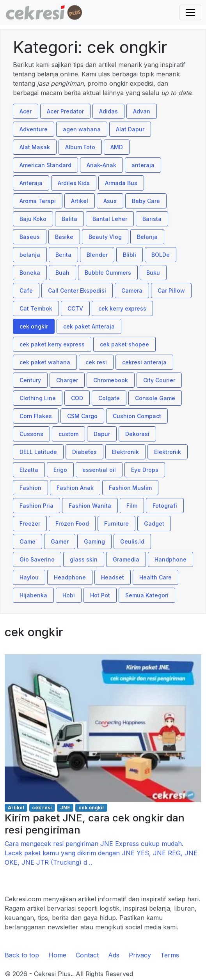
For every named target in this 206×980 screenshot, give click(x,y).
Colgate (109, 398)
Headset (113, 577)
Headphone (70, 577)
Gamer (60, 541)
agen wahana (82, 129)
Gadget (154, 524)
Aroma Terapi (38, 201)
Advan (142, 111)
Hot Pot (100, 595)
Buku (153, 273)
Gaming (94, 541)
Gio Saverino (37, 559)
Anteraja (31, 183)
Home (57, 955)
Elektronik (125, 452)
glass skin (84, 559)
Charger (67, 380)
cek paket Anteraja (89, 326)
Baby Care (146, 201)
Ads (114, 955)
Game (28, 541)
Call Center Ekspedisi (77, 290)
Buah (62, 273)
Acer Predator (65, 111)
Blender (97, 255)
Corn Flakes (36, 416)
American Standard (45, 165)
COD (77, 398)
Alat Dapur (130, 129)
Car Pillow (171, 290)
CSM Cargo (82, 416)
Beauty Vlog (105, 237)
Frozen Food (72, 524)
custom (68, 434)
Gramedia (126, 559)
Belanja (147, 237)
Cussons (31, 434)
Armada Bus (121, 183)
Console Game (155, 398)
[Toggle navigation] (190, 12)
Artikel (80, 201)
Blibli (130, 255)
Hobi (69, 595)
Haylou (29, 577)
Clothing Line (38, 398)
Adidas (108, 111)
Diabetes (84, 452)
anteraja (143, 165)
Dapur (102, 434)
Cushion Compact (137, 416)
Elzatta (29, 470)
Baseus (30, 237)
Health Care (155, 577)
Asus (110, 201)
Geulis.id (132, 541)
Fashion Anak (75, 488)
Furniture (116, 524)
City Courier (159, 380)
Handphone (170, 559)
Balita (69, 219)
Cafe (26, 290)
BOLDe (161, 255)
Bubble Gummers (108, 273)
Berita (63, 255)
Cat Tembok (36, 308)
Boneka (30, 273)
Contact (87, 955)
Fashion (30, 488)
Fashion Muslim (130, 488)
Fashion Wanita (90, 506)
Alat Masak (35, 147)
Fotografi (165, 506)
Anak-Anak (101, 165)
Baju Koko (33, 219)
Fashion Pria (36, 506)
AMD (117, 147)
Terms (170, 955)
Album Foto (80, 147)
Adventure (34, 129)
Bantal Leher (110, 219)
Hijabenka (33, 595)
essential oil (99, 470)
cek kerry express (122, 308)
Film (132, 506)
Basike (64, 237)
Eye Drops (145, 470)
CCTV (75, 308)
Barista (152, 219)
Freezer (30, 524)
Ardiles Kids (74, 183)
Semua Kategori (147, 595)
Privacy (140, 955)
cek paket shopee (124, 344)
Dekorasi (137, 434)
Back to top (22, 955)
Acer (26, 111)
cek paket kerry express (52, 344)
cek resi (96, 362)
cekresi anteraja (144, 362)
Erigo (60, 470)
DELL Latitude (38, 452)
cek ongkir (34, 326)
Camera (132, 290)
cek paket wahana (45, 362)
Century (30, 380)
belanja (30, 255)
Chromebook (111, 380)
